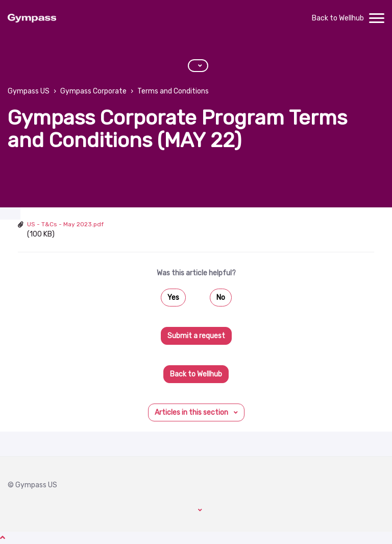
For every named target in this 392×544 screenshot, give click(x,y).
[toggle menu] (377, 18)
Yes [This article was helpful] (173, 298)
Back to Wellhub (338, 18)
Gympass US (29, 91)
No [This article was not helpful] (221, 298)
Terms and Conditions (173, 91)
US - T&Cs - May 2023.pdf (65, 224)
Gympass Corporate (93, 91)
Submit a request (196, 336)
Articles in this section (192, 412)
